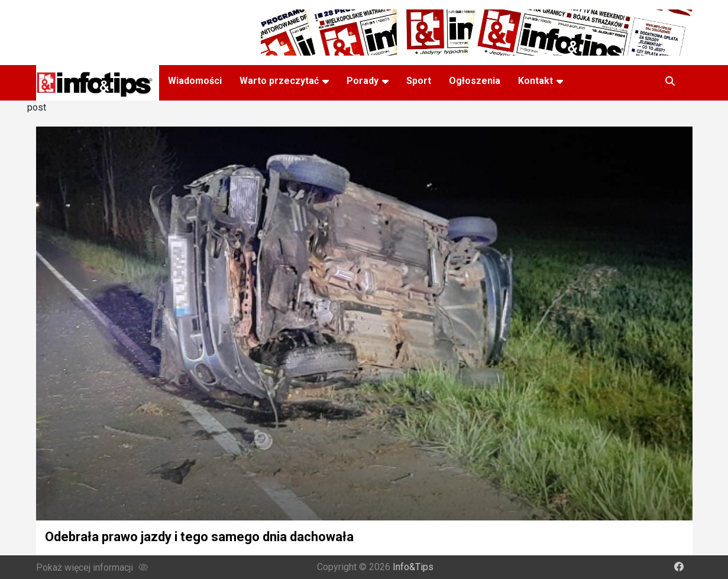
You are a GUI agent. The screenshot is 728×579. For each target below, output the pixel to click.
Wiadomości (195, 81)
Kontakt (536, 81)
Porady (363, 81)
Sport (419, 81)
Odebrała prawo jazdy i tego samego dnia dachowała (199, 537)
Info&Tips (413, 567)
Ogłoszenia (475, 81)
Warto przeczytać (279, 81)
